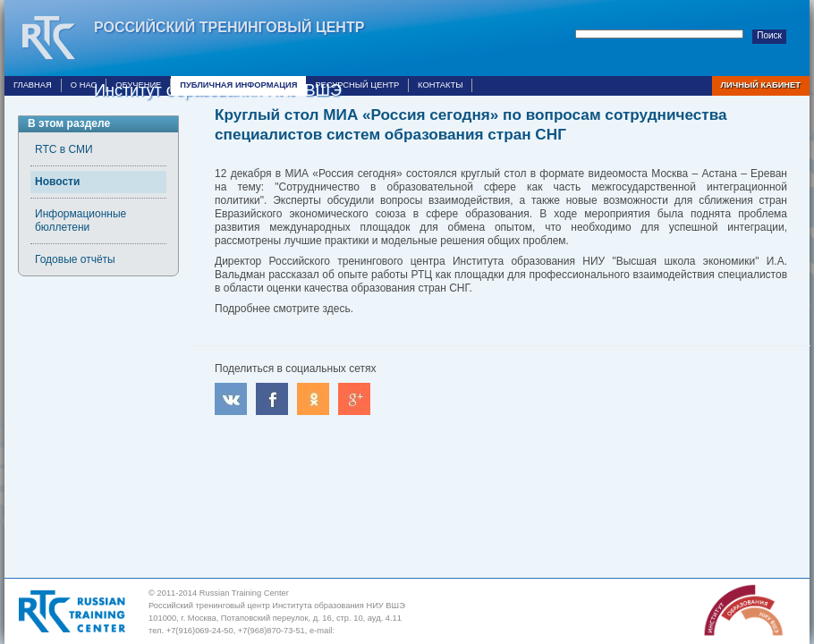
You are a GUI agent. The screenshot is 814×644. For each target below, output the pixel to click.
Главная (33, 85)
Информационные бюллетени (81, 220)
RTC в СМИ (64, 149)
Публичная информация (238, 85)
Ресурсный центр (357, 85)
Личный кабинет (761, 85)
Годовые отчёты (75, 259)
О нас (84, 85)
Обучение (138, 85)
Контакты (440, 85)
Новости (57, 182)
